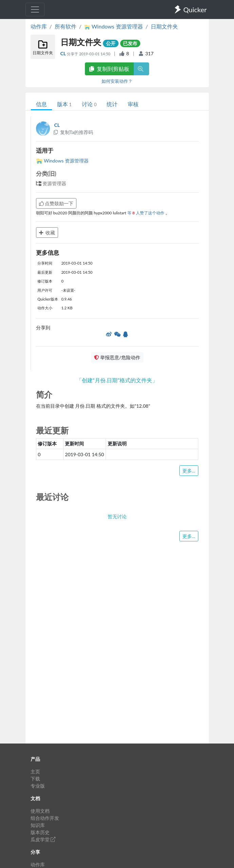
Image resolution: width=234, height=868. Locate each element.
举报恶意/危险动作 (117, 357)
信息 (41, 104)
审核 (133, 104)
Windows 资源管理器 (62, 161)
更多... (189, 471)
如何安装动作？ (117, 81)
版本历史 (40, 832)
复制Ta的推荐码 (73, 132)
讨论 (89, 104)
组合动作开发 (45, 818)
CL (64, 53)
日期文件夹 (164, 26)
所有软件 (66, 26)
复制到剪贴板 (109, 69)
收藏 (47, 233)
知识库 (38, 825)
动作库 (39, 26)
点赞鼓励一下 (56, 203)
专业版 (38, 786)
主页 (35, 771)
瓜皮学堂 (43, 839)
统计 (112, 104)
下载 (35, 779)
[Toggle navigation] (35, 9)
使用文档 (40, 811)
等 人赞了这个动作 (146, 213)
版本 (64, 104)
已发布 (130, 43)
